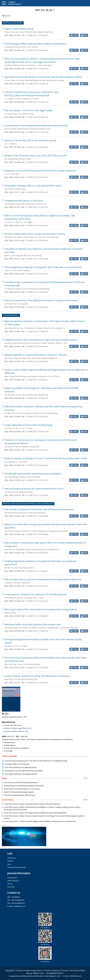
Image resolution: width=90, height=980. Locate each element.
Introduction (12, 878)
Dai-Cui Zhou (54, 376)
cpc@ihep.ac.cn (20, 906)
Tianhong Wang (31, 80)
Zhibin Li (8, 270)
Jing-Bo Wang (10, 613)
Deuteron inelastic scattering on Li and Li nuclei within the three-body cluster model (46, 458)
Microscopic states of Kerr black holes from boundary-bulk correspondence (41, 609)
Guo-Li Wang (58, 80)
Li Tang (24, 646)
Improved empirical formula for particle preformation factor (34, 489)
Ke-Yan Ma (19, 328)
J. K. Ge (15, 428)
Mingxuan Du (10, 237)
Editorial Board (13, 881)
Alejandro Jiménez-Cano (40, 129)
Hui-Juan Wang (25, 159)
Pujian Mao (14, 174)
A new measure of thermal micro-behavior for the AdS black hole (35, 594)
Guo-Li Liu (18, 114)
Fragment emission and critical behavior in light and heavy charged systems (41, 340)
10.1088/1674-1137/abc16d (37, 102)
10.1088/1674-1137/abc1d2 (37, 147)
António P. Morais (12, 65)
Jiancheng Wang (33, 664)
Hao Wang (9, 328)
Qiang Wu (41, 531)
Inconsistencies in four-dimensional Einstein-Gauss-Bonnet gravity (36, 126)
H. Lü (7, 174)
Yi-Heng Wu (29, 328)
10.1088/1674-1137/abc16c (37, 586)
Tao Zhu (26, 531)
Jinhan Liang (22, 237)
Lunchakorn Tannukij (69, 628)
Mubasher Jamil (61, 531)
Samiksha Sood (11, 343)
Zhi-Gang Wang (11, 159)
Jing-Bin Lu (61, 328)
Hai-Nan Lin (9, 646)
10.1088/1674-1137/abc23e (37, 601)
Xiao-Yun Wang (21, 447)
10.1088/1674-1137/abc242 (37, 225)
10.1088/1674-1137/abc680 (37, 668)
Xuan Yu (15, 492)
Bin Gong (16, 289)
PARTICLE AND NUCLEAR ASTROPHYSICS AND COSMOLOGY (28, 504)
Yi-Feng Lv (39, 328)
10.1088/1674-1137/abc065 (37, 361)
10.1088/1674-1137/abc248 (37, 465)
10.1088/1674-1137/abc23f (37, 177)
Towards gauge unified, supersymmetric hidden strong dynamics (36, 44)
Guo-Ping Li (9, 679)
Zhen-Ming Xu (10, 598)
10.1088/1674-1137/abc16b (37, 84)
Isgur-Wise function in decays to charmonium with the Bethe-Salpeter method (43, 77)
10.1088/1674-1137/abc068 (37, 516)
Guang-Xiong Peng (38, 549)
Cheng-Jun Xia (53, 549)
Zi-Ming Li (23, 477)
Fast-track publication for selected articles (21, 767)
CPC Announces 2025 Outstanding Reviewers (21, 782)
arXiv (9, 864)
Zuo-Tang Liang (11, 358)
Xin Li (18, 646)
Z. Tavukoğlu (27, 222)
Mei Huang (24, 270)
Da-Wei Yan (9, 568)
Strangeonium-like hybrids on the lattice (24, 201)
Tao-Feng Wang (11, 477)
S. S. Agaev (9, 99)
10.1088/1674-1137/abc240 (37, 192)
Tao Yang (28, 598)
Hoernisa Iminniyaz (37, 513)
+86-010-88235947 (18, 900)
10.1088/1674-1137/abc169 (37, 398)
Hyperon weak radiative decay (19, 29)
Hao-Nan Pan (50, 328)
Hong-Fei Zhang (26, 492)
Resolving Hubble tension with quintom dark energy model (33, 624)
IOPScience (12, 858)
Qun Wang (42, 358)
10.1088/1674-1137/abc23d (37, 431)
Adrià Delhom (23, 129)
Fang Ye (35, 47)
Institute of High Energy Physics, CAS (17, 728)
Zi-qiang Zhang (19, 189)
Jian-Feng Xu (10, 549)
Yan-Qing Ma (17, 255)
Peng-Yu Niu (10, 32)
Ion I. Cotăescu (11, 144)
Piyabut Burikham (30, 628)
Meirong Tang (10, 664)
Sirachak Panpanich (13, 628)
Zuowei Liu (33, 237)
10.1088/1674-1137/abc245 (37, 450)
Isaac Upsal (31, 358)
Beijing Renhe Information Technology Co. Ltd (41, 976)
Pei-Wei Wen (10, 413)
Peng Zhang (36, 255)
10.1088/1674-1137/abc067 (37, 35)
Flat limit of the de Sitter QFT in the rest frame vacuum (30, 141)
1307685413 (16, 897)
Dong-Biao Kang (23, 549)
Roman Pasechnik (28, 65)
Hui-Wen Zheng (45, 80)
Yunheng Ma (10, 204)
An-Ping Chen (10, 304)
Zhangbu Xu (52, 358)
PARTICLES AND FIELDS (13, 23)
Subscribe (11, 887)
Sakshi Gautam (48, 343)
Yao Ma (8, 395)
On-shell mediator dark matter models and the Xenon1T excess (35, 234)
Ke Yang (50, 531)
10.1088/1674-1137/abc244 (37, 240)
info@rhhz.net (75, 976)
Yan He (7, 492)
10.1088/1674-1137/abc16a (37, 69)
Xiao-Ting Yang (34, 477)
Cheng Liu (17, 531)
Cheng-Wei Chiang (12, 47)
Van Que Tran (44, 237)
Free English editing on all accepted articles (21, 774)
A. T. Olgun (16, 222)
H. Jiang (29, 428)
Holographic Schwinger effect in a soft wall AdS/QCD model (33, 186)
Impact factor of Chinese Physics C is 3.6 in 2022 (22, 789)
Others (10, 884)
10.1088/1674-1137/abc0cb (37, 331)
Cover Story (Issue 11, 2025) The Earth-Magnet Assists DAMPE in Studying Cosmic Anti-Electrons (40, 821)
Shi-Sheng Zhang (23, 413)
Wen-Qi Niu (16, 395)
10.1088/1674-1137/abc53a (37, 649)
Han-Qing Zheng (41, 395)
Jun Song (22, 358)
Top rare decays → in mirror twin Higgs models (28, 110)
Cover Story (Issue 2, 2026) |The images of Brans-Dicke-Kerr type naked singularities (35, 813)
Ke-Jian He (19, 679)
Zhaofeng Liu (41, 204)
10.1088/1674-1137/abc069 (37, 346)
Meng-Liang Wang (28, 376)
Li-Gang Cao (37, 413)
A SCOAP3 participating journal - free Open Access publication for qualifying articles (36, 761)
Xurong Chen (34, 447)
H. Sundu (35, 99)
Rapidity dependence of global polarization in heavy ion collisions (36, 355)
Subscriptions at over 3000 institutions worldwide (24, 771)
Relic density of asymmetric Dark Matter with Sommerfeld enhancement (39, 509)
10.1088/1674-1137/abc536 (37, 480)
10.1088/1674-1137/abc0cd (37, 553)
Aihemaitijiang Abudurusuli (16, 513)
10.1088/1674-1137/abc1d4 (37, 132)
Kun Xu (16, 270)
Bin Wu (20, 598)
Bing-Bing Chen (31, 679)
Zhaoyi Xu (21, 664)
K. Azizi (18, 99)
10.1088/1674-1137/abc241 (37, 207)
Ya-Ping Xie (9, 447)
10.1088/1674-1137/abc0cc (37, 380)
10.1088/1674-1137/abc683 (37, 307)
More (86, 778)
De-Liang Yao (28, 395)
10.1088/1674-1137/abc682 (37, 292)
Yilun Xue (55, 237)
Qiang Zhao (48, 32)
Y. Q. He (8, 428)
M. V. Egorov (10, 462)
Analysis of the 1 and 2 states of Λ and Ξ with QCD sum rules (36, 155)
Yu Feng (8, 289)
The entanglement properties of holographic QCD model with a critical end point (43, 267)
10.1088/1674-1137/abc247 (37, 616)
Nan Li (32, 568)
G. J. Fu (22, 428)
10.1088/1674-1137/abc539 (37, 274)
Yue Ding (8, 189)
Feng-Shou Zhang (50, 413)
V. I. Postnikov (21, 462)
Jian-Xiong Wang (42, 289)
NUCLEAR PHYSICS (11, 315)
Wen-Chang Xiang (12, 376)
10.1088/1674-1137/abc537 (37, 631)
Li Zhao (33, 531)
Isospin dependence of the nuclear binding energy (29, 425)
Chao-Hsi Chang (28, 289)
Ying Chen (20, 204)
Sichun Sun (26, 47)
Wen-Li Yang (38, 598)
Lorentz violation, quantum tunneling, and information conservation (37, 676)
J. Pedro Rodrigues (44, 65)
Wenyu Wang (28, 114)
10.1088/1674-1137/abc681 (37, 683)
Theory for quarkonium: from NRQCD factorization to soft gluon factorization (41, 300)
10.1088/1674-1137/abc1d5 (37, 117)
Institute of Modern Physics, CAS (16, 731)
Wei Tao (27, 255)
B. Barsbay (26, 99)
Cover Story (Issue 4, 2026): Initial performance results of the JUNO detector (32, 804)
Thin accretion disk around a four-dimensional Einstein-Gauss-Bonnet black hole (43, 579)
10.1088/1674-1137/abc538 (37, 259)
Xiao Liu (8, 255)
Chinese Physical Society (13, 725)
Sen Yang (8, 531)
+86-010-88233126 (18, 903)
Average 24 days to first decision (17, 764)
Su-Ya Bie (8, 114)
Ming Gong (30, 204)
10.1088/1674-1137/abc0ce (37, 50)
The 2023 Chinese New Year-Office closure (19, 795)
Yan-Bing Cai (42, 376)
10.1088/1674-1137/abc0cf (36, 571)
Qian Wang (37, 32)
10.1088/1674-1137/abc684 (37, 495)
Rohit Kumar (24, 343)
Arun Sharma (35, 343)
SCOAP (10, 861)
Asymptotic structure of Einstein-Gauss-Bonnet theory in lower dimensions (40, 171)
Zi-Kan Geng (10, 80)
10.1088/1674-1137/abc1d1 (37, 417)
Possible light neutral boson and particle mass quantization (33, 474)
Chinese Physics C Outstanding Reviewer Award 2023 (24, 786)
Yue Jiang (20, 80)
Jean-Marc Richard (24, 32)
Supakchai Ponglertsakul (49, 628)
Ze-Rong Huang (22, 568)
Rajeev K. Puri (61, 343)
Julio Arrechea (10, 129)
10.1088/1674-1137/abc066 (37, 534)
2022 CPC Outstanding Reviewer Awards (19, 792)
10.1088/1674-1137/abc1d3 (37, 162)
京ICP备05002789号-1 (55, 973)
